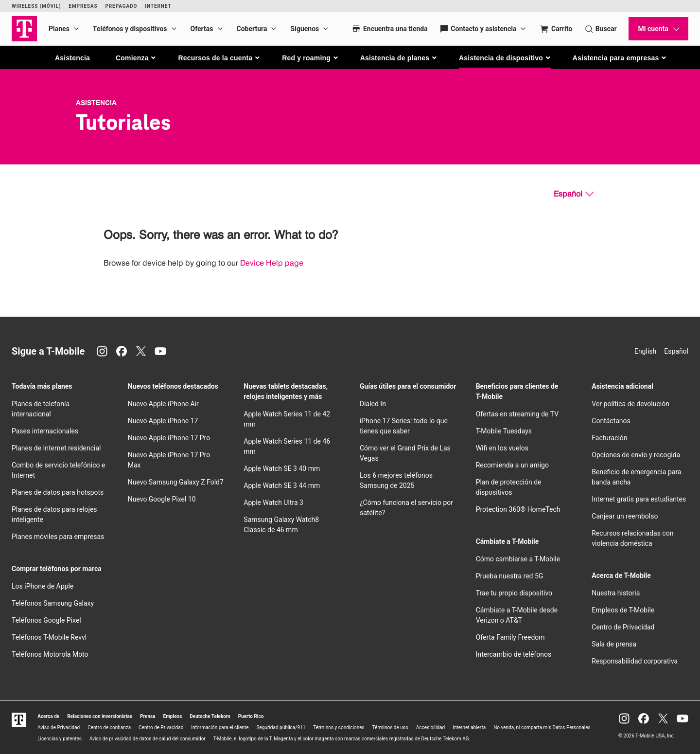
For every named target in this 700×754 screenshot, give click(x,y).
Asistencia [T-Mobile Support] (96, 103)
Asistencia (72, 58)
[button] (136, 58)
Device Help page (272, 263)
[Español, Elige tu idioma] (574, 194)
